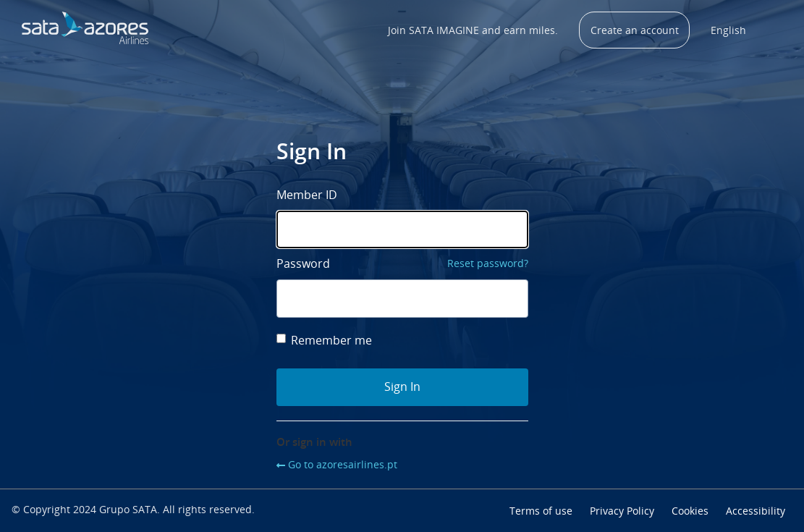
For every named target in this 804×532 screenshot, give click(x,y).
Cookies (690, 511)
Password (303, 263)
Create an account (635, 30)
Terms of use (541, 511)
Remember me (324, 340)
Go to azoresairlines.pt (343, 464)
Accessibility (756, 511)
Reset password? (488, 263)
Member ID (307, 195)
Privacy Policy (622, 511)
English (728, 30)
